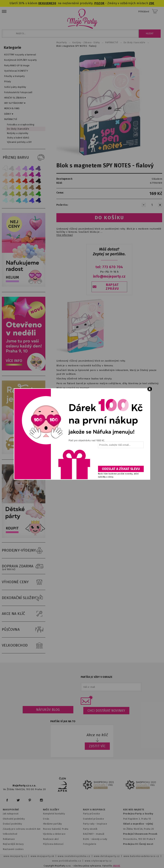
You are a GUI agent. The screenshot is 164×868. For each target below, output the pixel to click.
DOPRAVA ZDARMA (24, 566)
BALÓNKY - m (91, 834)
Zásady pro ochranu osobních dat (22, 829)
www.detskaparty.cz (107, 856)
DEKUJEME (46, 3)
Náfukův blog (48, 710)
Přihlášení (144, 12)
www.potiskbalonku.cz (67, 861)
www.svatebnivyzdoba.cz (74, 856)
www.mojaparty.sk (42, 856)
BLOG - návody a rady (95, 839)
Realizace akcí (51, 839)
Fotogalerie (90, 844)
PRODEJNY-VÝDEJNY (24, 550)
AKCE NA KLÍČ (24, 614)
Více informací (65, 235)
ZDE (152, 3)
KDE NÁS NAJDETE (134, 810)
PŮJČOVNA (24, 630)
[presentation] (121, 458)
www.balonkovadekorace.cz (141, 856)
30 (54, 3)
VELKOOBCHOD (24, 645)
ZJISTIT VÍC (97, 746)
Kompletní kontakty (54, 814)
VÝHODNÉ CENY (24, 582)
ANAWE (117, 866)
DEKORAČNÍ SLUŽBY (24, 598)
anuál (101, 834)
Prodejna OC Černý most (138, 844)
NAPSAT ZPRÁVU (112, 287)
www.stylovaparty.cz (98, 861)
